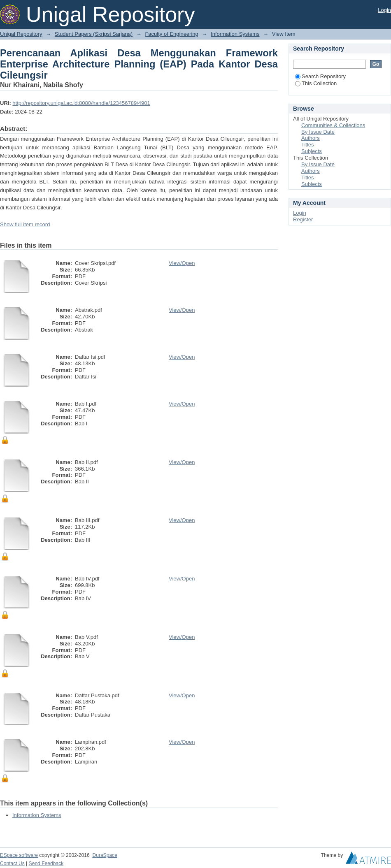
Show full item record (25, 224)
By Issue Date (318, 132)
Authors (311, 138)
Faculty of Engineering (171, 34)
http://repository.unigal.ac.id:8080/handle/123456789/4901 (81, 103)
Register (303, 219)
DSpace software (19, 855)
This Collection (316, 83)
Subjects (312, 151)
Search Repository (320, 76)
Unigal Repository (21, 34)
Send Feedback (46, 863)
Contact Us (12, 863)
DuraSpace (105, 855)
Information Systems (235, 34)
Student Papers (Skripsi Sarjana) (94, 34)
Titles (308, 145)
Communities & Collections (333, 125)
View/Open (182, 263)
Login (384, 10)
